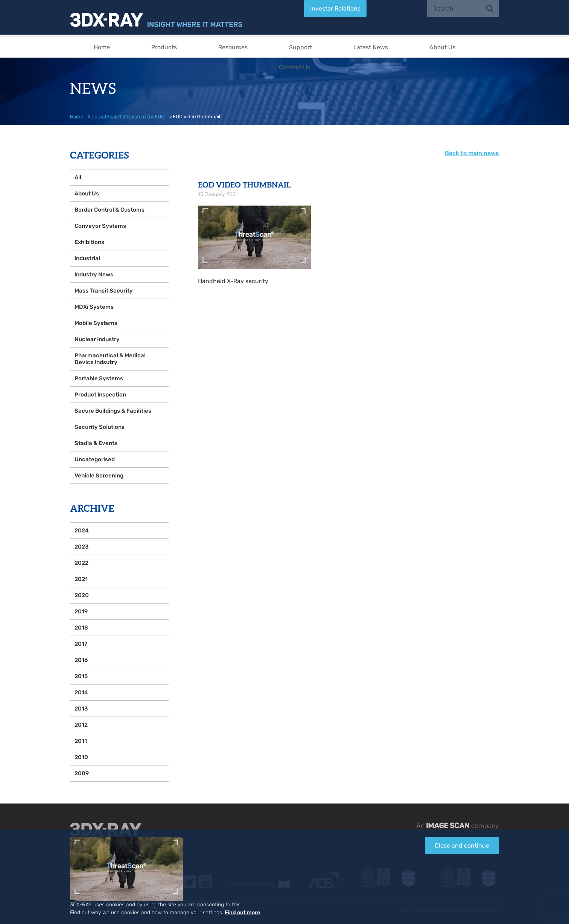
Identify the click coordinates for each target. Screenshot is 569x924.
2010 (81, 757)
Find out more (242, 913)
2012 (81, 725)
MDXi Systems (94, 307)
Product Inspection (100, 395)
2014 (81, 692)
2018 (81, 628)
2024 (82, 531)
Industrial (87, 258)
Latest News (371, 47)
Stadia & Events (96, 443)
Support (300, 47)
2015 (81, 676)
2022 (81, 563)
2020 (82, 595)
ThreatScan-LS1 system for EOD (128, 117)
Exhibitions (89, 242)
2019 (81, 611)
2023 (81, 547)
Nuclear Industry (97, 339)
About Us (442, 47)
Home (102, 47)
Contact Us (294, 67)
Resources (233, 47)
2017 (81, 644)
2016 (81, 660)
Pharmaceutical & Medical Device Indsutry (110, 359)
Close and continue (462, 845)
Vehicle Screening (99, 476)
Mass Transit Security (104, 291)
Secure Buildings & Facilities (113, 411)
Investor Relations (335, 8)
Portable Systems (99, 378)
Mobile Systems (96, 323)
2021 (81, 579)
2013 (81, 709)
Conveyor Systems (100, 226)
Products (164, 47)
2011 (81, 741)
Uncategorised (95, 459)
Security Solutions (100, 427)
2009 (82, 773)
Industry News (94, 274)
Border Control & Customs (110, 210)
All (78, 177)
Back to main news (472, 153)
